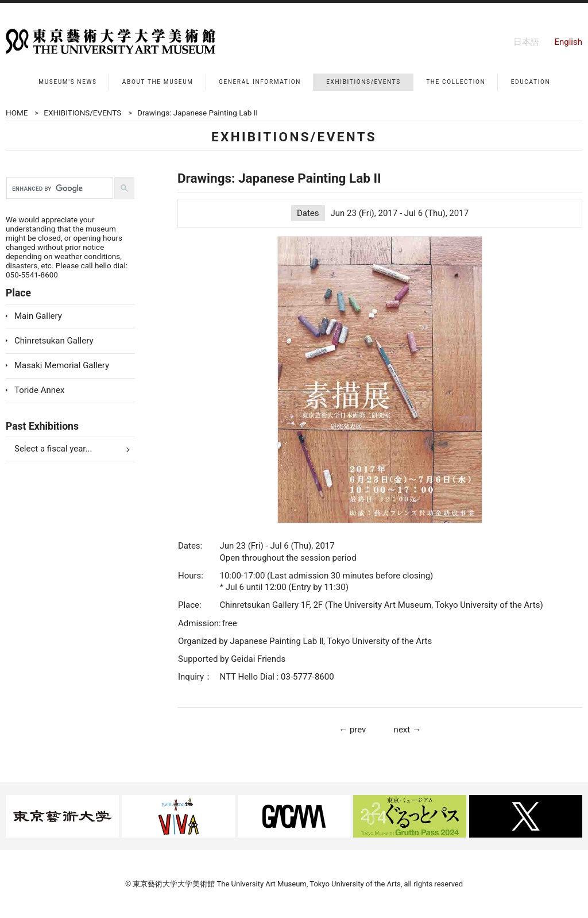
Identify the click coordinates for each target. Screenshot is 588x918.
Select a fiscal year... (53, 449)
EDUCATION (531, 82)
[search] (59, 188)
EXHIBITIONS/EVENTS (363, 82)
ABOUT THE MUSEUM (158, 82)
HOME (17, 113)
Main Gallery (38, 316)
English (568, 42)
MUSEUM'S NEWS (67, 82)
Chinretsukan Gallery (54, 341)
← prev (352, 730)
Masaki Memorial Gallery (62, 365)
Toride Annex (39, 390)
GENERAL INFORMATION (260, 82)
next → (407, 730)
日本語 (526, 42)
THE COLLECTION (456, 82)
